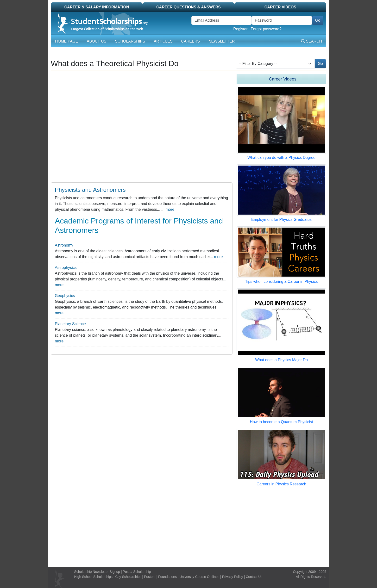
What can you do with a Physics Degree (281, 158)
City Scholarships (128, 577)
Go (318, 20)
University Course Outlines (199, 577)
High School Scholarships (94, 577)
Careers (191, 41)
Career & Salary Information (97, 7)
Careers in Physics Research (281, 484)
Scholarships (130, 41)
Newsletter (222, 41)
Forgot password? (266, 29)
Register (240, 29)
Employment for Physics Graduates (281, 220)
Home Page (67, 41)
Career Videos (280, 7)
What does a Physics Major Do (281, 360)
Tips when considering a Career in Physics (282, 282)
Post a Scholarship (137, 572)
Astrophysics (66, 268)
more (170, 209)
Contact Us (254, 577)
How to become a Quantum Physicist (281, 422)
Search (311, 41)
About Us (97, 41)
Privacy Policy (233, 577)
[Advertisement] (188, 527)
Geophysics (65, 296)
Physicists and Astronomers (90, 190)
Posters (150, 577)
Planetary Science (70, 324)
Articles (163, 41)
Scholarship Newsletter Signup (97, 572)
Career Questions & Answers (188, 7)
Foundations (167, 577)
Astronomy (64, 245)
